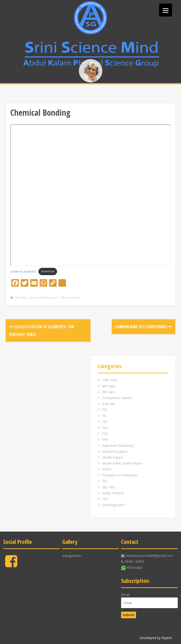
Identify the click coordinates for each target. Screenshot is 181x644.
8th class (109, 386)
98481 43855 (135, 561)
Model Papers (113, 457)
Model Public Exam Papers (122, 463)
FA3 (105, 433)
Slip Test (109, 487)
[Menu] (166, 10)
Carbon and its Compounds (144, 327)
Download (48, 271)
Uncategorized (113, 505)
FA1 (105, 422)
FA (104, 416)
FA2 (105, 428)
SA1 (105, 481)
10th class (21, 298)
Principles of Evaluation (120, 475)
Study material (113, 493)
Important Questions (118, 446)
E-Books (109, 404)
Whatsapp (134, 567)
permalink (72, 298)
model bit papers (47, 298)
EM (32, 298)
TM (105, 499)
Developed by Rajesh (156, 638)
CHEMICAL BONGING (23, 271)
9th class (109, 392)
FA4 (105, 439)
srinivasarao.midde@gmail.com (149, 556)
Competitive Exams (117, 398)
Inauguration (72, 556)
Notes (107, 469)
